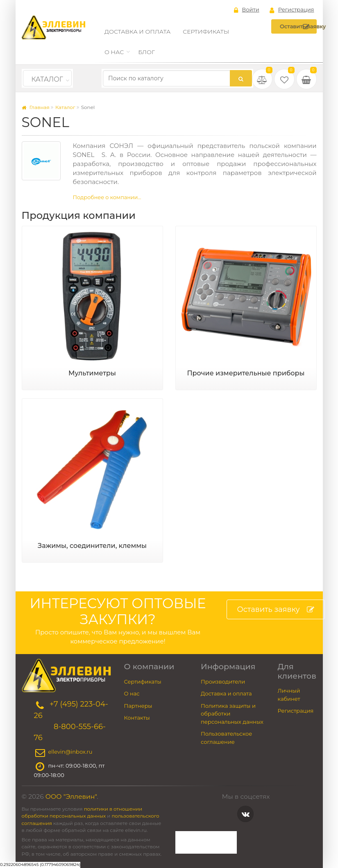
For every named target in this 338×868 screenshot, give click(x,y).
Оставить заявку (298, 27)
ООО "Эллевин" (71, 796)
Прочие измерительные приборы (246, 373)
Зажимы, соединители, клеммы (92, 546)
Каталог (47, 79)
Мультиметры (92, 373)
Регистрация (292, 10)
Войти (247, 10)
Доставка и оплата (137, 32)
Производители (223, 682)
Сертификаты (206, 32)
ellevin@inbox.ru (70, 752)
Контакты (137, 718)
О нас (114, 52)
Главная (36, 107)
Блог (146, 52)
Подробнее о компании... (107, 197)
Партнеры (138, 706)
